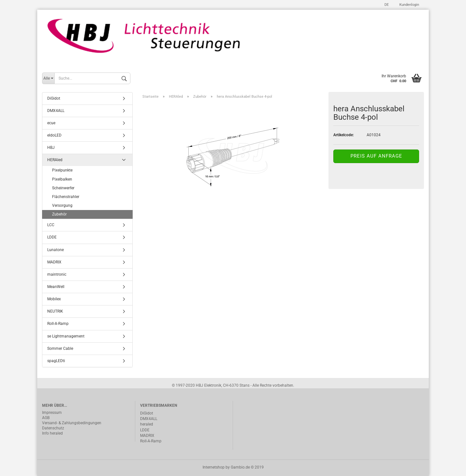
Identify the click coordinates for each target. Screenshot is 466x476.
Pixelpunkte (62, 170)
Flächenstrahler (66, 197)
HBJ (51, 148)
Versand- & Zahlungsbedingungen (72, 423)
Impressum (52, 413)
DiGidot (54, 98)
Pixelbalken (62, 179)
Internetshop (214, 467)
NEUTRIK (55, 311)
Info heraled (52, 433)
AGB (46, 418)
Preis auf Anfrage (376, 156)
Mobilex (54, 299)
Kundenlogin (409, 5)
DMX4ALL (56, 111)
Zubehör (59, 214)
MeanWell (56, 287)
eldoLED (54, 135)
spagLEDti (56, 361)
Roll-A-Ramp (58, 324)
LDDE (52, 237)
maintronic (57, 274)
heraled (147, 424)
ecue (51, 123)
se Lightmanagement (66, 336)
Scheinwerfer (63, 188)
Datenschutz (53, 428)
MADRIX (54, 262)
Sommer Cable (60, 349)
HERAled (55, 160)
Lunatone (55, 250)
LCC (51, 225)
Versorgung (62, 205)
